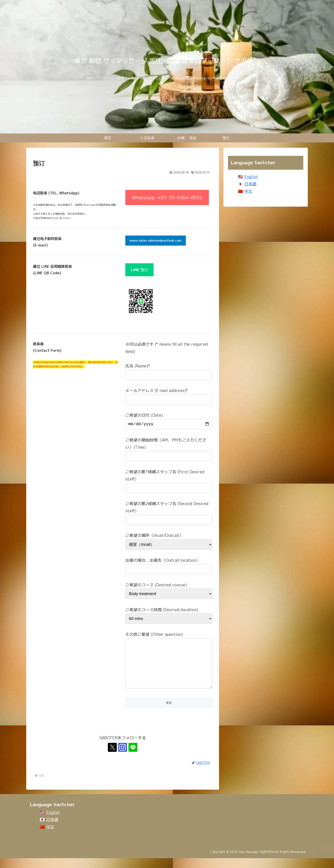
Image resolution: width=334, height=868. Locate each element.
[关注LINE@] (133, 757)
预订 (140, 270)
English (251, 177)
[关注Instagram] (123, 757)
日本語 (250, 184)
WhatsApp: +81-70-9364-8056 (167, 197)
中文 (248, 191)
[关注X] (112, 757)
